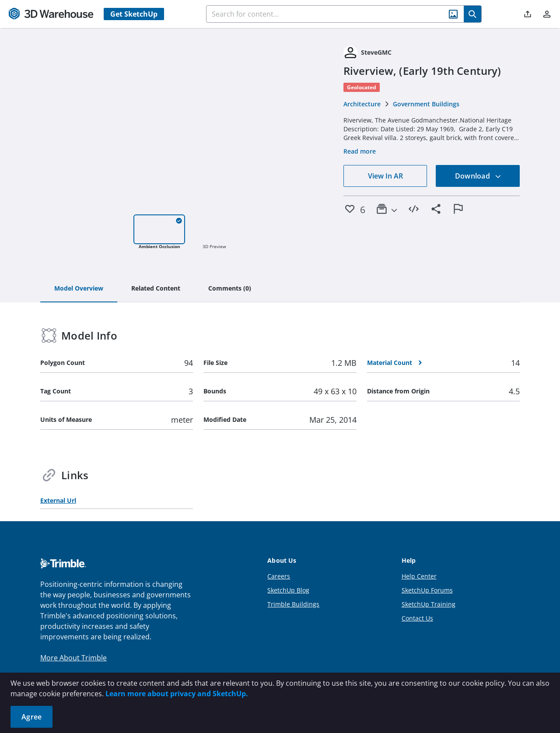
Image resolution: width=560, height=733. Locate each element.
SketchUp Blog (288, 590)
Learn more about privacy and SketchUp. (177, 694)
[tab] (79, 289)
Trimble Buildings (293, 604)
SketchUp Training (429, 604)
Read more (360, 151)
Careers (279, 576)
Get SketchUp (134, 14)
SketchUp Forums (427, 590)
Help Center (419, 576)
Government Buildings (426, 104)
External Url (58, 500)
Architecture (362, 104)
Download (478, 176)
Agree (31, 717)
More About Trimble (73, 658)
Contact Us (417, 618)
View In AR (385, 176)
